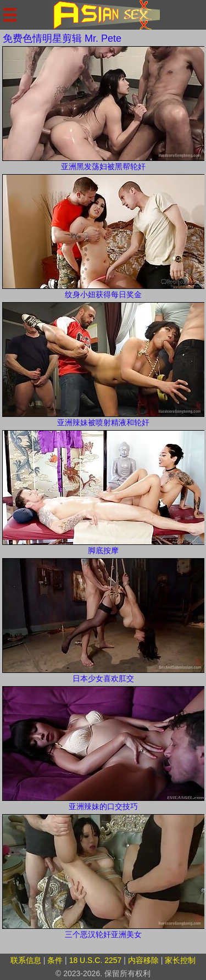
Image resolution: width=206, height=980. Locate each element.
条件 (55, 960)
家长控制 (180, 960)
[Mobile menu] (10, 15)
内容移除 (143, 960)
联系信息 (26, 960)
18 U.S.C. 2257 (96, 960)
